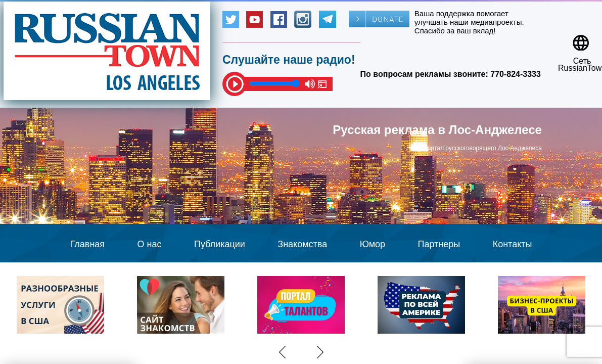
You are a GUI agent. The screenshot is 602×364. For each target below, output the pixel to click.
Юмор (373, 244)
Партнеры (439, 244)
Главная (88, 244)
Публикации (220, 244)
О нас (150, 244)
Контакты (513, 244)
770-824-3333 (516, 74)
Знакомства (302, 244)
